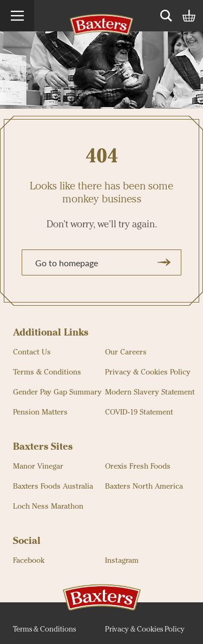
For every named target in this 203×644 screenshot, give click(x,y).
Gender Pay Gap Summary (57, 392)
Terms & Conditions (47, 372)
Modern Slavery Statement (150, 392)
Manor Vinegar (38, 466)
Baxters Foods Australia (53, 487)
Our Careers (126, 352)
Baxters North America (144, 487)
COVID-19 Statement (139, 412)
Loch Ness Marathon (48, 507)
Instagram (122, 561)
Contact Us (32, 352)
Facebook (29, 561)
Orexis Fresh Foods (138, 466)
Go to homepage (104, 262)
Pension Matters (40, 412)
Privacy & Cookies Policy (148, 372)
